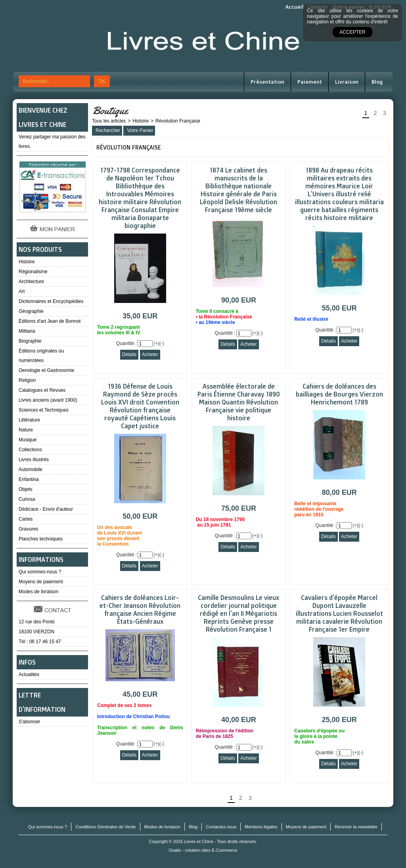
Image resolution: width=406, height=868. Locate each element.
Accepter (352, 32)
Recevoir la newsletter (356, 827)
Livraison (347, 82)
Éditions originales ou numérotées (41, 356)
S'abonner (29, 722)
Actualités (29, 674)
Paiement (310, 82)
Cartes (26, 519)
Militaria (27, 331)
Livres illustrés (34, 460)
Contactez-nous (221, 827)
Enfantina (29, 479)
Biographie (30, 341)
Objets (26, 489)
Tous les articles (109, 121)
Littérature (29, 420)
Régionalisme (33, 272)
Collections (30, 450)
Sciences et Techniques (44, 410)
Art (22, 291)
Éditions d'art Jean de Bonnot (50, 321)
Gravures (28, 529)
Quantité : (126, 343)
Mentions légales (261, 827)
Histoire (27, 262)
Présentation (267, 82)
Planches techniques (41, 539)
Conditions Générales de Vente (105, 827)
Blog (377, 82)
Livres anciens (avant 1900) (48, 400)
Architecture (31, 282)
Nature (26, 430)
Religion (27, 380)
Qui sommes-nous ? (40, 572)
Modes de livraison (38, 592)
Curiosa (27, 499)
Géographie (31, 311)
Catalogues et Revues (42, 390)
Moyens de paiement (41, 582)
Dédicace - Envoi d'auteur (46, 509)
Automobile (31, 469)
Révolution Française (178, 121)
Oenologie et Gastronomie (46, 370)
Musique (28, 440)
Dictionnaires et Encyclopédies (51, 301)
